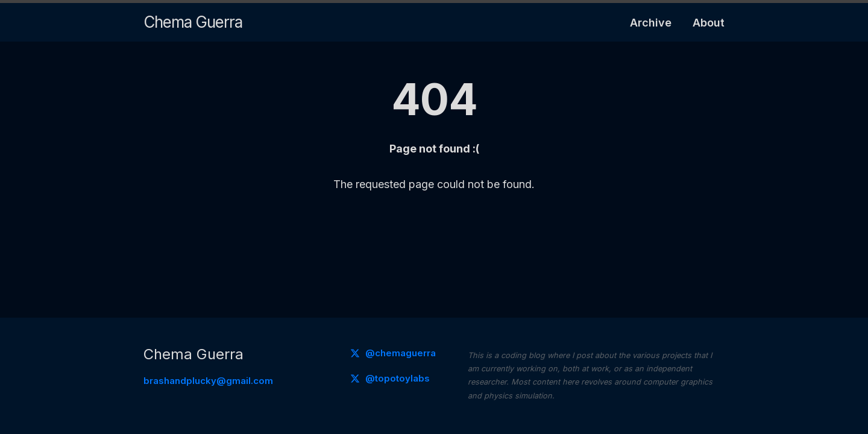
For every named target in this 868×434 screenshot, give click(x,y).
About (709, 23)
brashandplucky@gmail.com (208, 381)
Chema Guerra (193, 22)
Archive (651, 23)
